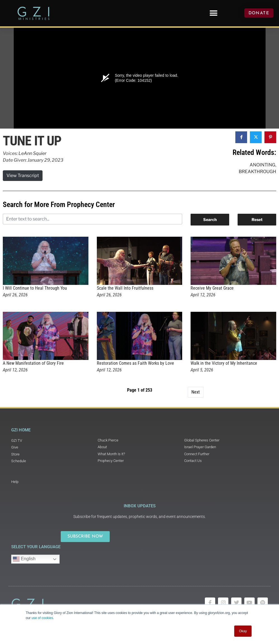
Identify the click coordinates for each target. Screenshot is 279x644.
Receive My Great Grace (212, 288)
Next (196, 392)
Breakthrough (257, 172)
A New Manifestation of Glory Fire (33, 363)
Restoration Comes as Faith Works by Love (135, 363)
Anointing (262, 165)
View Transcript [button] (23, 175)
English (24, 559)
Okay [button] (243, 631)
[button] (214, 13)
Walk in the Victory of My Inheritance (224, 363)
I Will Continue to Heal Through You (35, 288)
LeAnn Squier (32, 153)
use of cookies (42, 618)
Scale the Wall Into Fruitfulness (125, 288)
